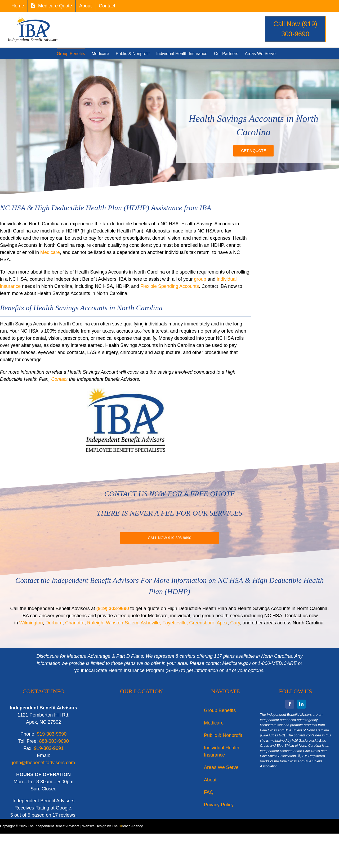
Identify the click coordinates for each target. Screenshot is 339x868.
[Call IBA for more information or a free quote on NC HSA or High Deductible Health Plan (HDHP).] (169, 538)
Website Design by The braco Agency (112, 826)
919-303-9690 (52, 734)
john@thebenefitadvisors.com (44, 763)
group (200, 279)
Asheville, (151, 623)
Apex (222, 623)
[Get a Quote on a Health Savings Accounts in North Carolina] (253, 151)
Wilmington (31, 623)
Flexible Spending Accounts (170, 286)
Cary (235, 623)
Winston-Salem (122, 623)
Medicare (50, 252)
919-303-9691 (49, 748)
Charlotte (75, 623)
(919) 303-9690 (113, 609)
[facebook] (290, 704)
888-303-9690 (54, 741)
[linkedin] (301, 704)
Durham (54, 623)
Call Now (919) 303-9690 (295, 29)
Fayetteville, (175, 623)
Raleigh (95, 623)
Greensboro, (202, 623)
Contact (59, 379)
